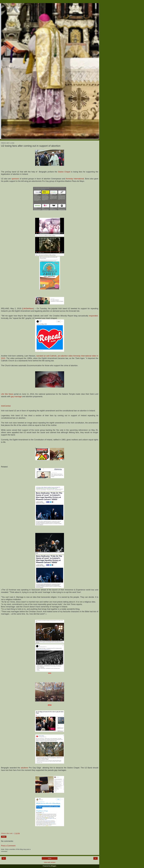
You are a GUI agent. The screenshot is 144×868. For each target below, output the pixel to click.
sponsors (16, 179)
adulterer (25, 768)
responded (93, 316)
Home (50, 858)
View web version (50, 862)
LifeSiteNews (28, 309)
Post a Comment (8, 846)
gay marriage (16, 397)
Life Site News (7, 394)
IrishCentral (6, 406)
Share (4, 837)
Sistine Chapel (64, 172)
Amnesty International (75, 179)
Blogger (54, 866)
